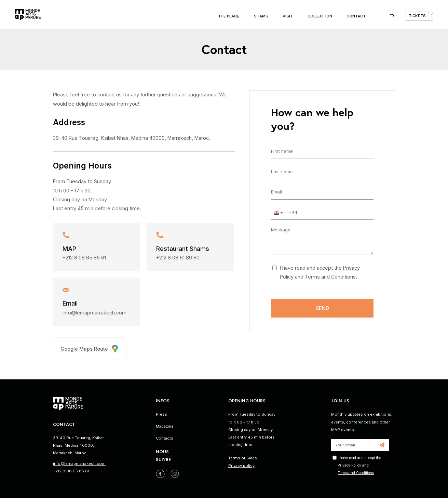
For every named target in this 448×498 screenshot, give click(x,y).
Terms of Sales (243, 458)
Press (161, 414)
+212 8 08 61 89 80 (178, 260)
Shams (261, 16)
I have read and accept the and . (320, 272)
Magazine (165, 426)
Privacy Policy (349, 465)
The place (229, 16)
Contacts (165, 438)
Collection (320, 16)
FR (392, 16)
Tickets (417, 16)
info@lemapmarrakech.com (94, 315)
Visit (288, 16)
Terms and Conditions (330, 277)
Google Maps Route (90, 351)
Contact (356, 16)
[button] (277, 213)
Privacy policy (241, 466)
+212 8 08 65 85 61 (84, 260)
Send (322, 308)
